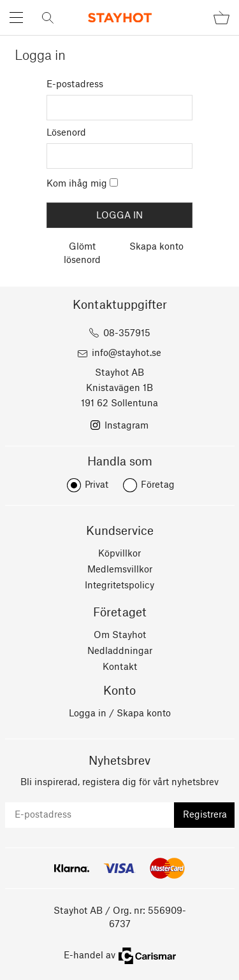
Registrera (205, 815)
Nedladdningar (120, 651)
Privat (97, 485)
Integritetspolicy (119, 586)
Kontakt (120, 667)
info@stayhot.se (127, 353)
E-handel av (120, 956)
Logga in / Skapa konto (120, 714)
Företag (158, 485)
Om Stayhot (120, 636)
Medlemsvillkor (120, 570)
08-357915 (127, 334)
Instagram (127, 426)
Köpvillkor (119, 554)
